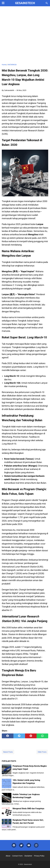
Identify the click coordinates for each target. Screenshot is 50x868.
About (8, 856)
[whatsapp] (42, 736)
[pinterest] (31, 736)
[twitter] (19, 736)
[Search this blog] (47, 3)
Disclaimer (28, 856)
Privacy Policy (39, 856)
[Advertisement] (25, 35)
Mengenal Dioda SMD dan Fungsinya (28, 809)
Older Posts (42, 752)
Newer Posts (8, 752)
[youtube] (29, 845)
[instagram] (36, 845)
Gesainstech (25, 3)
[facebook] (8, 736)
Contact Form (17, 856)
